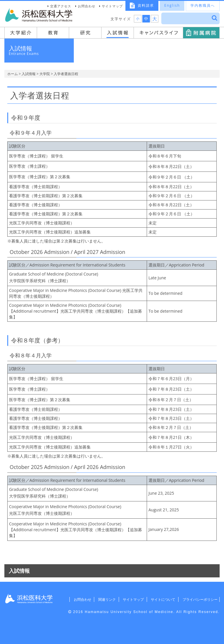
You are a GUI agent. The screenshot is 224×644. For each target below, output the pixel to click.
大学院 (45, 74)
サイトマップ (112, 6)
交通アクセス (61, 6)
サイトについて (160, 599)
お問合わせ (87, 6)
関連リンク (101, 599)
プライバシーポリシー (198, 599)
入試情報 (29, 74)
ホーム (13, 74)
